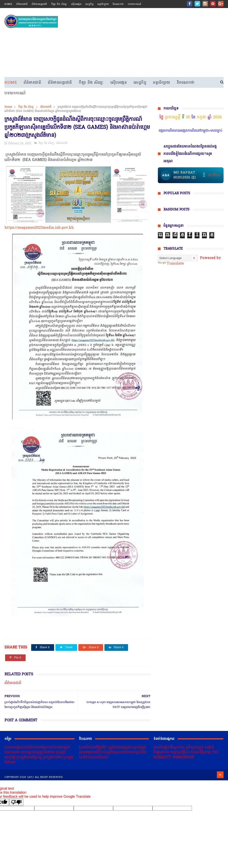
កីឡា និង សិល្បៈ (59, 4)
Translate (171, 264)
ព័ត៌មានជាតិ (22, 4)
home (8, 4)
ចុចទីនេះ (214, 175)
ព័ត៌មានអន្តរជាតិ (39, 4)
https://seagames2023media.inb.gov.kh (39, 228)
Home (11, 83)
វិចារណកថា (118, 4)
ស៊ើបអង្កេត (76, 4)
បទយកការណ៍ (135, 4)
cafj (30, 777)
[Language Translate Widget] (178, 258)
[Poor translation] (16, 802)
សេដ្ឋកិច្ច (90, 4)
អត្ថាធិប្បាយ (103, 4)
